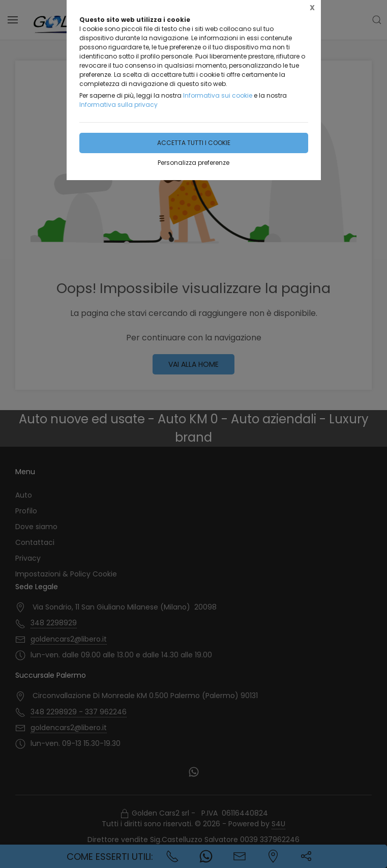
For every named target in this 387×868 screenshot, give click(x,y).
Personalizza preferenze (194, 163)
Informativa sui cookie (218, 95)
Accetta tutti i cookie (194, 143)
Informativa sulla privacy (118, 105)
